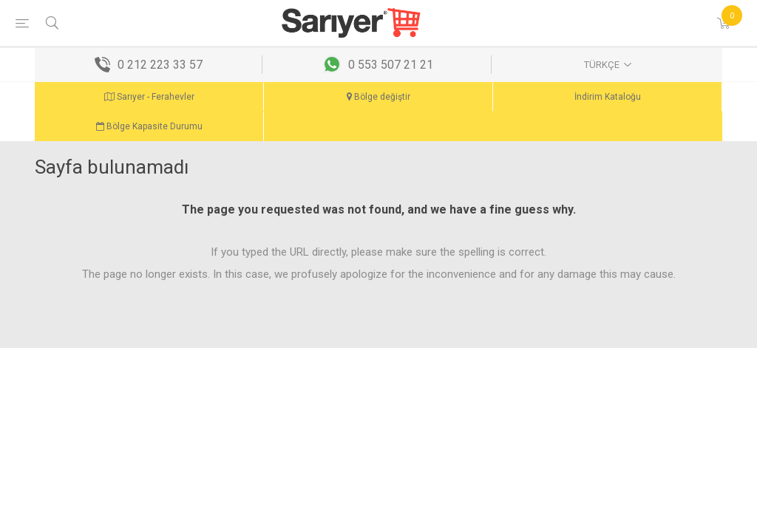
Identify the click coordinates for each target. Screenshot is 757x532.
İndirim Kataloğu (608, 97)
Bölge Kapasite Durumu (149, 126)
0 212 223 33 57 (160, 65)
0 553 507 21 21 (391, 65)
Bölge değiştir (378, 97)
